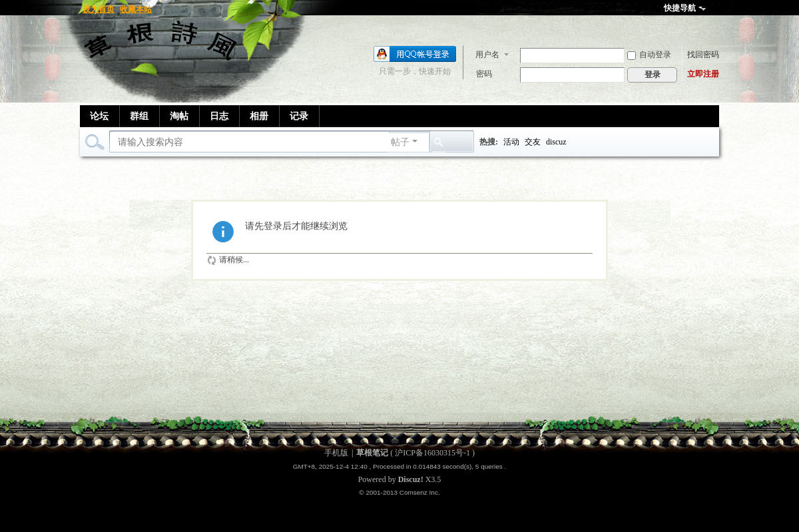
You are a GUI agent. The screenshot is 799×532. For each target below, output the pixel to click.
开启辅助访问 (716, 9)
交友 (533, 142)
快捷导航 (680, 8)
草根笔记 (372, 453)
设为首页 (99, 9)
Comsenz (414, 492)
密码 (484, 74)
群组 (139, 116)
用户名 (487, 55)
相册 (259, 116)
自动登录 (649, 55)
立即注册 (703, 74)
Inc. (435, 492)
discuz (556, 142)
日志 (219, 116)
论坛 (99, 116)
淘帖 (179, 116)
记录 (299, 116)
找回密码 (703, 55)
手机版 (336, 453)
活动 (511, 142)
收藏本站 (136, 9)
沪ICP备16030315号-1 (432, 453)
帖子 (400, 142)
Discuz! (411, 479)
